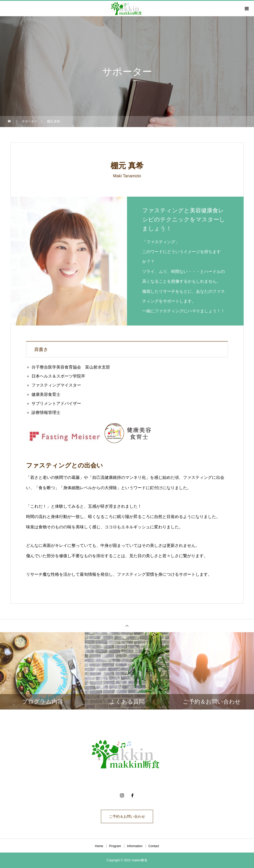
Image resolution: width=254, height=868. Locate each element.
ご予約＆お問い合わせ (127, 816)
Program (115, 846)
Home (99, 846)
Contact (154, 846)
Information (135, 846)
